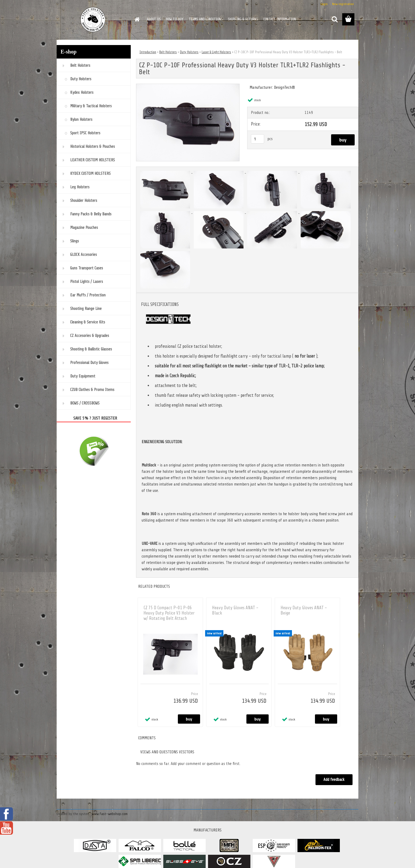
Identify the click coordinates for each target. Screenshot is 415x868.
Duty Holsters (189, 52)
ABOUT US (154, 19)
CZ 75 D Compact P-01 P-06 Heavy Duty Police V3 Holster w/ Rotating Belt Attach (169, 613)
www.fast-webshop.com (110, 814)
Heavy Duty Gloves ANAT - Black (235, 610)
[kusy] (258, 139)
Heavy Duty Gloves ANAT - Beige (304, 610)
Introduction (148, 52)
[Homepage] (137, 19)
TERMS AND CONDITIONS (206, 19)
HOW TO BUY (175, 19)
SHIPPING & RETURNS (243, 19)
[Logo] (93, 20)
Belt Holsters (168, 52)
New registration (343, 4)
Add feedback (334, 780)
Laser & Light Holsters (216, 52)
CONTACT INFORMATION (280, 19)
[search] (335, 19)
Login (324, 4)
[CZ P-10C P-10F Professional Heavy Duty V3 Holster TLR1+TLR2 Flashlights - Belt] (188, 86)
